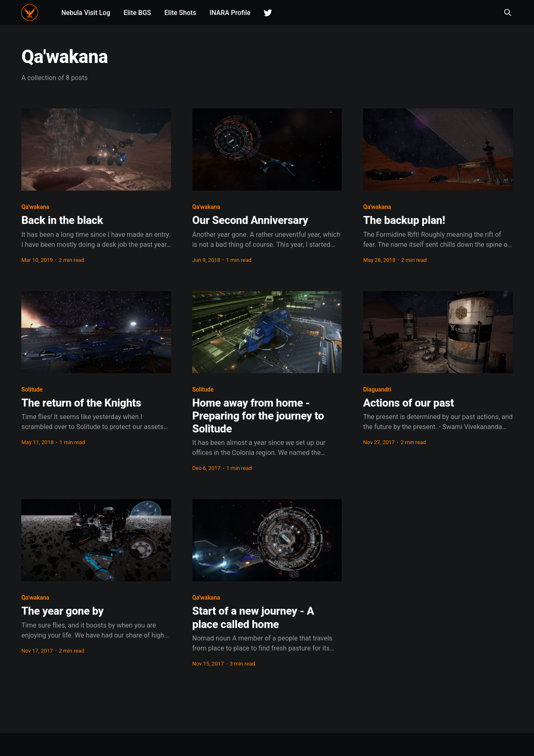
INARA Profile (230, 13)
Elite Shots (180, 13)
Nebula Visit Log (86, 13)
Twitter (268, 13)
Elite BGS (138, 13)
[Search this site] (508, 13)
